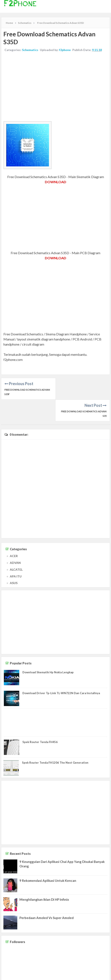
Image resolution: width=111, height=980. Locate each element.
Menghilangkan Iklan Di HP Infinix (44, 878)
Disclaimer (85, 976)
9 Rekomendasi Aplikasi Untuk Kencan (48, 859)
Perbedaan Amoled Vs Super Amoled (47, 896)
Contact (72, 976)
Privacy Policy (101, 976)
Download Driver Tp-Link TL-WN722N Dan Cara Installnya (61, 671)
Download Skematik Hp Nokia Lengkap (48, 651)
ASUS (14, 561)
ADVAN (15, 541)
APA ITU (16, 555)
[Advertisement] (55, 87)
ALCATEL (16, 548)
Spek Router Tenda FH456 (40, 720)
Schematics (30, 50)
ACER (14, 534)
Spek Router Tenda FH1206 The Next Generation (55, 741)
